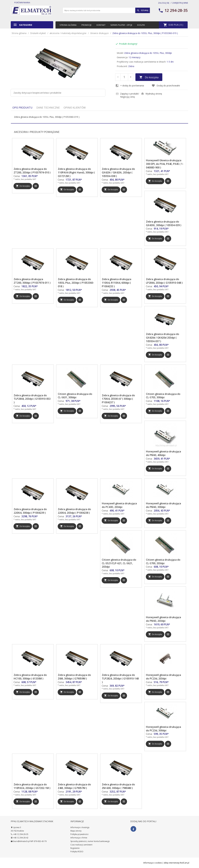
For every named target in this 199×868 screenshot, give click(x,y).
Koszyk (141, 25)
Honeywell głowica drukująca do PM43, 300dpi (163, 505)
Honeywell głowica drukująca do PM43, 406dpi (163, 453)
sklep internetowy (172, 863)
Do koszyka (149, 77)
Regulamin (75, 848)
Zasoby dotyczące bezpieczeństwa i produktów (37, 93)
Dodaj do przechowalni (166, 86)
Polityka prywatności (79, 834)
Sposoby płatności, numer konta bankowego (90, 841)
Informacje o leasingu (80, 827)
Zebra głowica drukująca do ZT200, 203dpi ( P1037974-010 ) (32, 171)
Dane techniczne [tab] (48, 108)
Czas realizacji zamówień (81, 845)
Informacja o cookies (153, 863)
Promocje (87, 25)
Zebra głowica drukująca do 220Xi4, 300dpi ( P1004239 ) (30, 511)
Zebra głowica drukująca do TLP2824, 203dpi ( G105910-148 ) (120, 679)
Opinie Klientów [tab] (75, 108)
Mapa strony (76, 831)
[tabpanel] (99, 117)
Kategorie (23, 25)
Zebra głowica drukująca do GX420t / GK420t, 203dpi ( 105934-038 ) (118, 172)
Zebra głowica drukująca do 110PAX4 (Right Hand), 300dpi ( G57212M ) (76, 172)
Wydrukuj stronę (152, 94)
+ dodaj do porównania (130, 86)
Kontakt (101, 25)
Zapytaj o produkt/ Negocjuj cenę (127, 95)
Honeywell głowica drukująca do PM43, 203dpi (163, 619)
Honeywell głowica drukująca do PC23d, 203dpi (163, 677)
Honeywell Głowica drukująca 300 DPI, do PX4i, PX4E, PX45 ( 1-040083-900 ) (165, 164)
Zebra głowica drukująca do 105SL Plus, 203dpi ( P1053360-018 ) (76, 283)
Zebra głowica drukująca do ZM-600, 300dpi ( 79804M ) (118, 786)
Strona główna (68, 25)
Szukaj (143, 10)
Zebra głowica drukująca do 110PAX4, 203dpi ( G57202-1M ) (32, 786)
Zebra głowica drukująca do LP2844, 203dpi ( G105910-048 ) (164, 281)
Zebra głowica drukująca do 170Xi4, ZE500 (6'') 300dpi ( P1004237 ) (118, 399)
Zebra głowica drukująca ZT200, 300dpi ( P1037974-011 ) (32, 281)
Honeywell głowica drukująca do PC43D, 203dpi (119, 505)
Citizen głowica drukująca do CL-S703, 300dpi (163, 396)
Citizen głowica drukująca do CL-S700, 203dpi (163, 561)
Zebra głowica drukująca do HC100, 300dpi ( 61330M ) (30, 677)
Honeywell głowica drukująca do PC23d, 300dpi (163, 729)
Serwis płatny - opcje (121, 25)
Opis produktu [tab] (22, 108)
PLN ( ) (173, 25)
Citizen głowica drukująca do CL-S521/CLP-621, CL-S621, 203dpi (119, 563)
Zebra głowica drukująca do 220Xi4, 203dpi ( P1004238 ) (74, 511)
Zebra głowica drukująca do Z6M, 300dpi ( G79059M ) (74, 677)
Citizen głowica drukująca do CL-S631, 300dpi (75, 396)
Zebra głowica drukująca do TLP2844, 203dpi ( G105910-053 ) (32, 399)
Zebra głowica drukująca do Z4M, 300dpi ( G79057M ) (74, 786)
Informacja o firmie (79, 838)
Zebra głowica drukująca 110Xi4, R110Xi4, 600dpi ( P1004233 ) (117, 283)
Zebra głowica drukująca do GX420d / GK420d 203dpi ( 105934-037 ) (163, 338)
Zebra (131, 66)
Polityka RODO (77, 852)
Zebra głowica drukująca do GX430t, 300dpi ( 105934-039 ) (164, 223)
